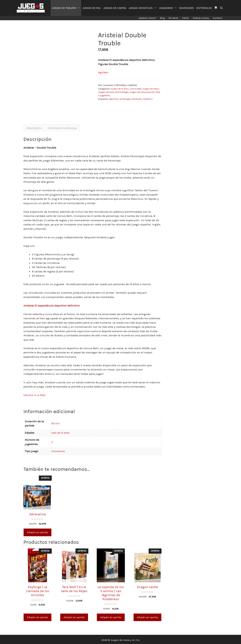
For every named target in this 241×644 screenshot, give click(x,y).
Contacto (218, 18)
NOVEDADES (187, 8)
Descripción (34, 127)
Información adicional (62, 127)
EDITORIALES (204, 8)
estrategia (125, 99)
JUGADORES (168, 8)
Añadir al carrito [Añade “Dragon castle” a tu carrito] (147, 616)
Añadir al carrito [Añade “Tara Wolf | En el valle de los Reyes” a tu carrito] (74, 616)
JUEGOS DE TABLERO (66, 8)
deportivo (114, 99)
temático (148, 99)
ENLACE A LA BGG (34, 394)
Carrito (185, 18)
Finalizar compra (201, 18)
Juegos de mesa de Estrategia (113, 92)
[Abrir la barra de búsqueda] (221, 8)
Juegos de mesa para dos (142, 92)
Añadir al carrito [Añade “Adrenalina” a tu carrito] (37, 531)
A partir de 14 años (120, 89)
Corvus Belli (136, 89)
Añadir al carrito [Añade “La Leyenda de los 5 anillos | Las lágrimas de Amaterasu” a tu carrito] (111, 616)
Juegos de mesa (151, 89)
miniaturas (137, 99)
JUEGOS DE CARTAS (115, 8)
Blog (162, 18)
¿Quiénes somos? (147, 18)
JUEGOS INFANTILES (143, 8)
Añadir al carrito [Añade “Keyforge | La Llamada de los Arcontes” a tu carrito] (37, 616)
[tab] (34, 127)
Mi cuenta (173, 18)
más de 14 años (60, 431)
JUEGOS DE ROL (92, 8)
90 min (56, 422)
